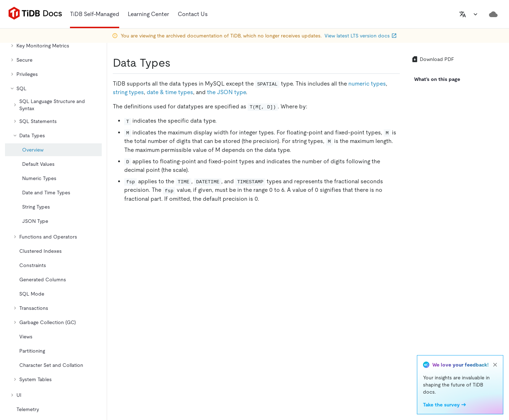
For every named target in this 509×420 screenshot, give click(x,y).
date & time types (170, 92)
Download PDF (433, 59)
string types (128, 92)
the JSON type (226, 92)
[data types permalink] (176, 63)
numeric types (367, 84)
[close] (495, 365)
